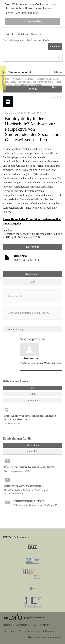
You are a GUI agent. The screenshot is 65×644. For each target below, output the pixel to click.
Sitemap (49, 631)
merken (58, 87)
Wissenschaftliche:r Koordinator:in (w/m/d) (30, 467)
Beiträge (29, 79)
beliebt (32, 394)
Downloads (32, 247)
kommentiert (33, 400)
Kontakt (44, 625)
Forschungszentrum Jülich (17, 471)
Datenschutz (9, 631)
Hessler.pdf (21, 256)
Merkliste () (34, 40)
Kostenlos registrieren (16, 34)
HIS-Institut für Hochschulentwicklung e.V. (35, 505)
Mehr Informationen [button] (27, 13)
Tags (32, 282)
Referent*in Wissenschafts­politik (24, 486)
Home (6, 79)
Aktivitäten (41, 445)
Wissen (17, 79)
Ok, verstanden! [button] (33, 21)
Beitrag (32, 89)
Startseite (8, 625)
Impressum (21, 625)
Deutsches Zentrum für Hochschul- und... (41, 363)
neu (33, 388)
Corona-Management (14, 40)
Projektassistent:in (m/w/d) (29, 501)
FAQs (46, 40)
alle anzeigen (22, 537)
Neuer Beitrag (15, 329)
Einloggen (55, 46)
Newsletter (37, 34)
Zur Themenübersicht (17, 72)
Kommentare (33, 274)
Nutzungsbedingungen (30, 631)
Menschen (32, 451)
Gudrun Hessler (29, 359)
